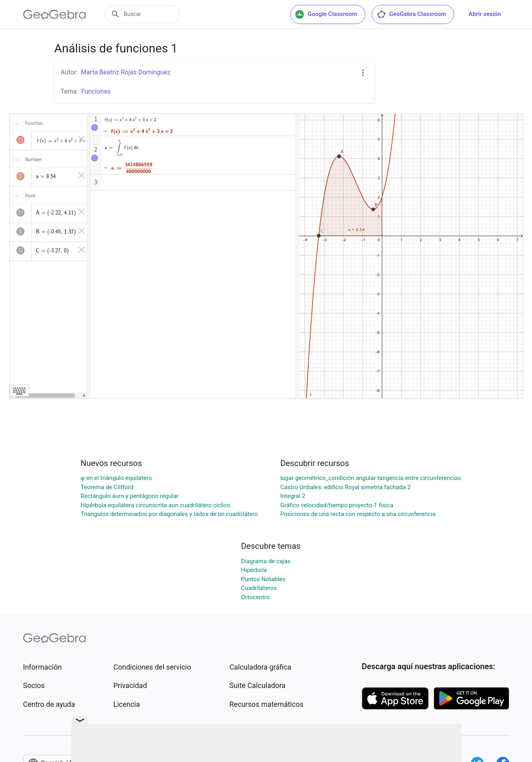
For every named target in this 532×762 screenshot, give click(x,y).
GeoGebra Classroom (411, 14)
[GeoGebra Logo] (55, 14)
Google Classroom (326, 14)
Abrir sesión (485, 14)
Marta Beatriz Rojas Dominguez (126, 72)
